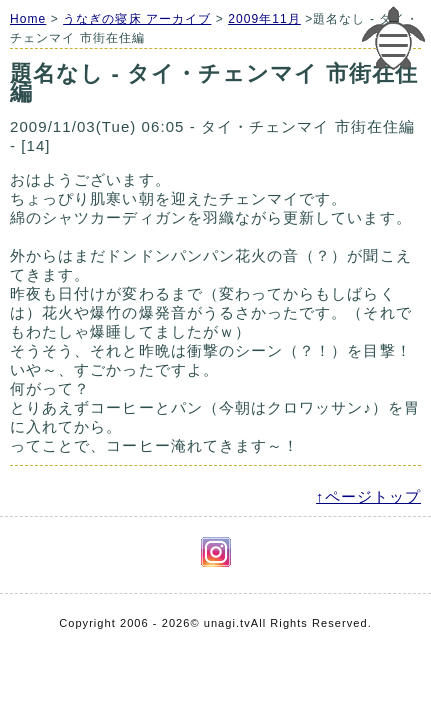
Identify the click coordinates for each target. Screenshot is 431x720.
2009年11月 (264, 19)
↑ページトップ (368, 496)
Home (28, 19)
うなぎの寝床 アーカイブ (137, 19)
